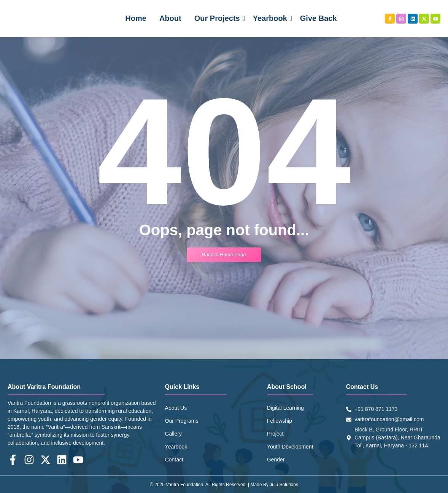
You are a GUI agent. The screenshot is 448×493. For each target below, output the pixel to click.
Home (136, 18)
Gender (276, 460)
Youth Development (290, 447)
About (170, 18)
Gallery (173, 434)
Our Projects (218, 18)
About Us (176, 408)
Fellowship (280, 421)
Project (275, 434)
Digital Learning (285, 408)
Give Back (319, 18)
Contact (174, 460)
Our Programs (182, 421)
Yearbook (271, 18)
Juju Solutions (284, 485)
